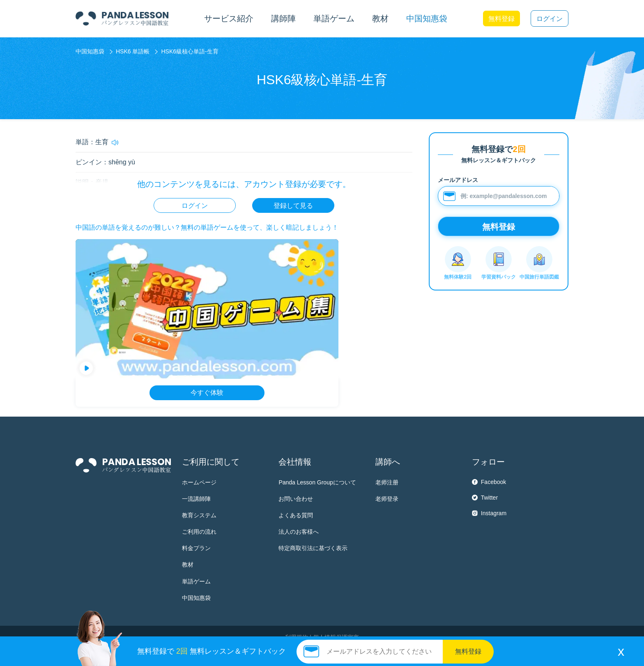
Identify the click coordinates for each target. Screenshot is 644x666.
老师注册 (387, 482)
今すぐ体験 (207, 393)
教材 (188, 565)
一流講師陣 (196, 499)
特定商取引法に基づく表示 (313, 548)
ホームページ (199, 482)
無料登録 (501, 19)
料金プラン (196, 548)
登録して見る (293, 206)
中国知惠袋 (427, 18)
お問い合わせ (296, 499)
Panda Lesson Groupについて (317, 482)
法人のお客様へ (299, 532)
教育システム (199, 515)
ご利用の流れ (199, 532)
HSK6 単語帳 (133, 51)
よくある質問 (296, 515)
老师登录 (387, 499)
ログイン (550, 19)
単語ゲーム (196, 581)
